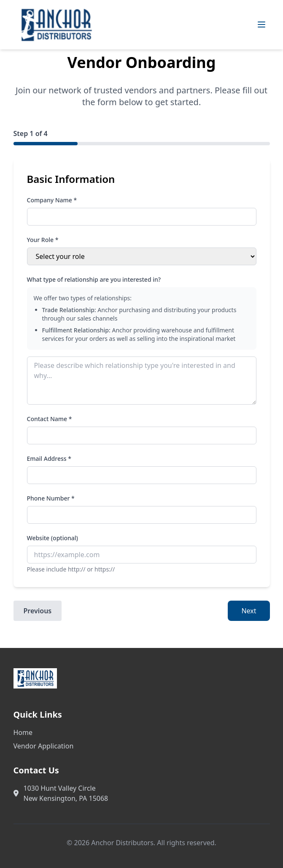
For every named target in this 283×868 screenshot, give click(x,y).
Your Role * (43, 240)
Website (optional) (53, 538)
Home (23, 732)
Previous (38, 611)
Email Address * (49, 458)
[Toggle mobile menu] (261, 24)
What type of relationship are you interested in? (94, 279)
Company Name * (52, 200)
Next (249, 611)
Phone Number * (51, 498)
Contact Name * (50, 419)
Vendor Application (44, 746)
